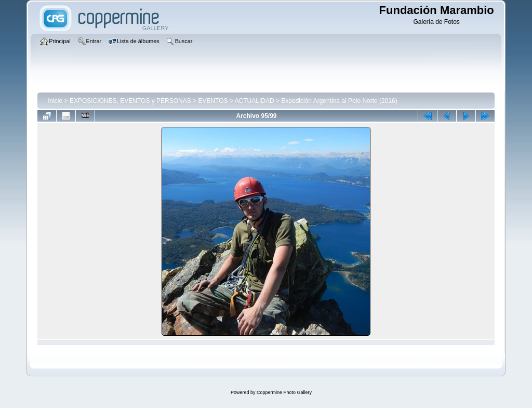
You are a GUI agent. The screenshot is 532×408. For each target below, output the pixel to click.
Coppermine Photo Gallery (284, 392)
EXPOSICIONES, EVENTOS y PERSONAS (130, 101)
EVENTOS (213, 101)
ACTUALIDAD (255, 101)
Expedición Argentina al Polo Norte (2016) (339, 101)
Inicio (55, 101)
